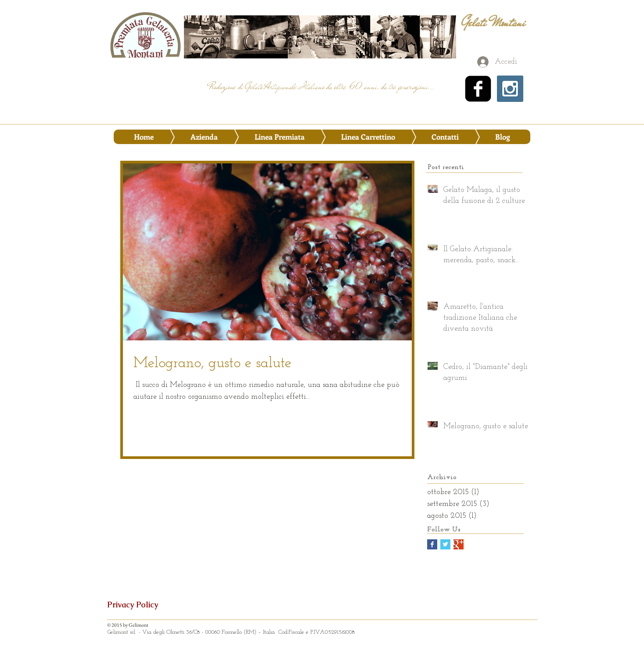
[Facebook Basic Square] (432, 544)
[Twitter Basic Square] (445, 544)
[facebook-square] (478, 89)
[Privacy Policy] (138, 605)
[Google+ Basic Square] (459, 544)
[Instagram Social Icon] (510, 89)
